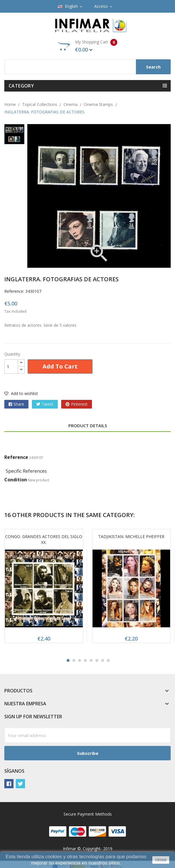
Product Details (88, 426)
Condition (16, 480)
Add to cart (60, 366)
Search (153, 67)
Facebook (9, 784)
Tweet (48, 404)
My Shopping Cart (87, 46)
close (161, 860)
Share (19, 404)
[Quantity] (11, 366)
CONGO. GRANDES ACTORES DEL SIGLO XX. (44, 539)
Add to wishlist (21, 393)
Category (21, 86)
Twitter (20, 784)
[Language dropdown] (70, 6)
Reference (16, 457)
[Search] (87, 67)
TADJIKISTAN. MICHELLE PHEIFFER (131, 536)
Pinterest (79, 404)
